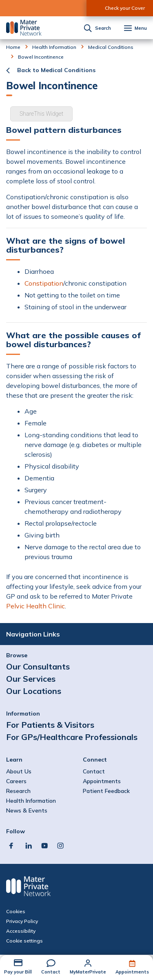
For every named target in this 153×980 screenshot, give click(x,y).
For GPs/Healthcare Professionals (72, 737)
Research (18, 791)
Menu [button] (141, 28)
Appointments (132, 972)
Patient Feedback (106, 791)
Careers (16, 781)
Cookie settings (24, 941)
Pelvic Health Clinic (35, 606)
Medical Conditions (111, 47)
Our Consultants (38, 666)
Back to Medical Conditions (56, 70)
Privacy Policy (22, 921)
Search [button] (103, 28)
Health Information (54, 47)
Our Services (31, 679)
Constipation (44, 283)
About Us (19, 771)
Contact (51, 972)
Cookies (16, 912)
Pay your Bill (18, 972)
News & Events (27, 810)
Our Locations (34, 691)
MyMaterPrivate (88, 972)
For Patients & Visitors (50, 725)
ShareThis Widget (41, 114)
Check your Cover (125, 8)
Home (13, 47)
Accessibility (21, 931)
